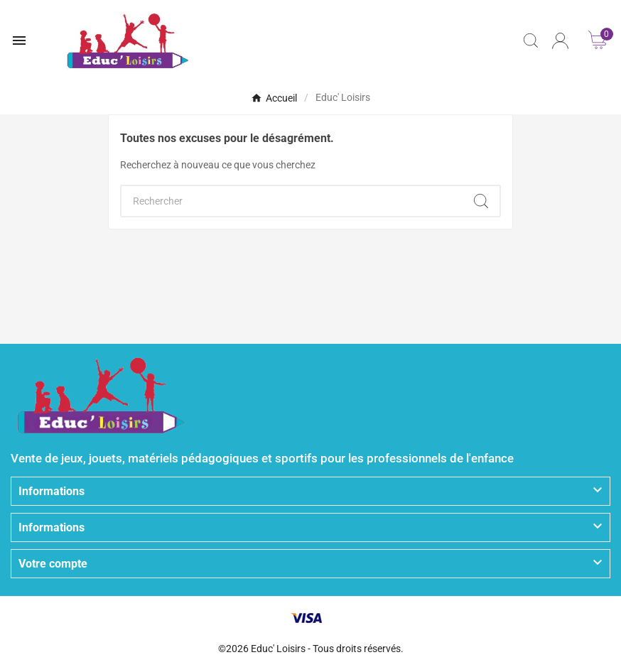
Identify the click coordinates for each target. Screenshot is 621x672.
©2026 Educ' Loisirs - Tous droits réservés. (311, 649)
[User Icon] (560, 41)
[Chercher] (292, 201)
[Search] (481, 201)
